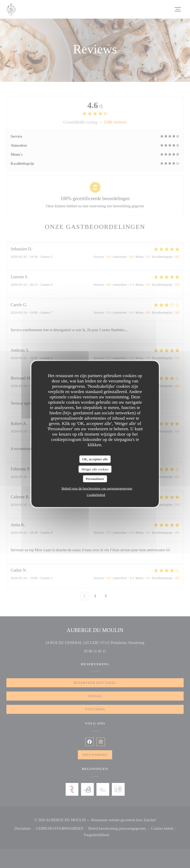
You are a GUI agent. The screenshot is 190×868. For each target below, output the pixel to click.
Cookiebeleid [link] (96, 494)
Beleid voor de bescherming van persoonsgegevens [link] (97, 488)
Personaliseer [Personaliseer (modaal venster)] (95, 479)
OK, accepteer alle (95, 459)
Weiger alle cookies (95, 469)
